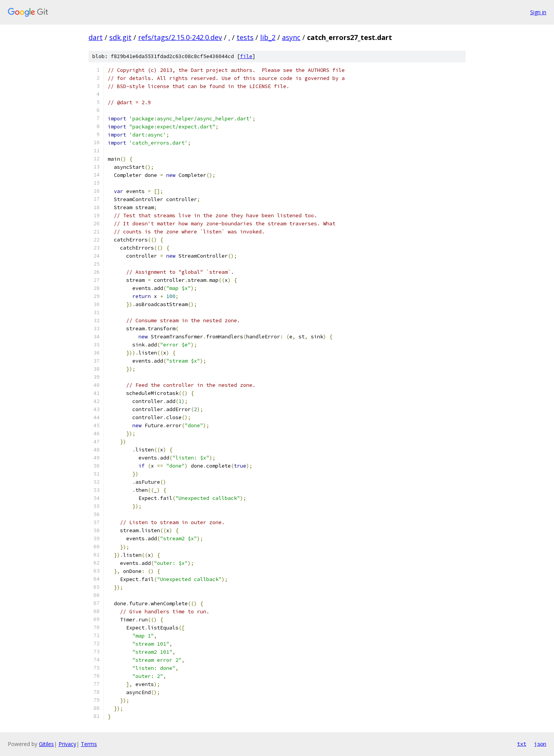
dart (96, 37)
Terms (89, 744)
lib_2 (268, 37)
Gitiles (46, 744)
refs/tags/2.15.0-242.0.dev (180, 37)
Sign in (538, 12)
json (540, 744)
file (246, 56)
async (291, 37)
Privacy (67, 744)
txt (522, 744)
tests (245, 37)
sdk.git (120, 37)
